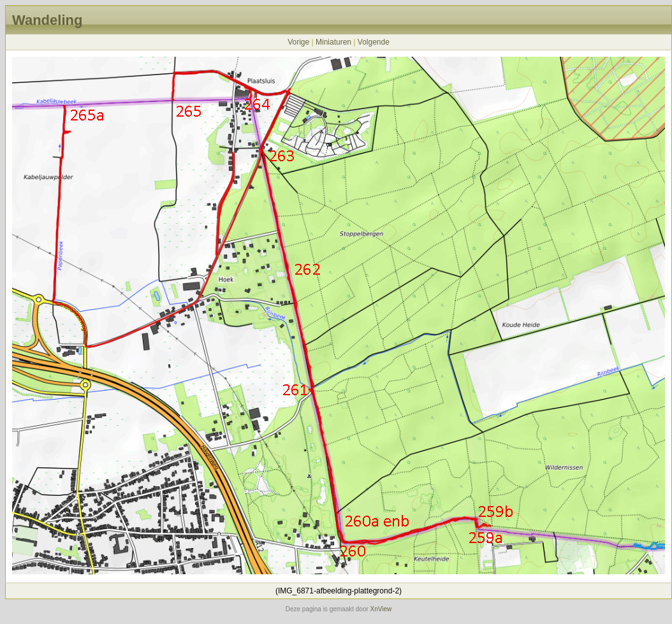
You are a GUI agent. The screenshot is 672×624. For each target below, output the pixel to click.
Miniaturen (333, 42)
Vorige (298, 42)
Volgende (374, 42)
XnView (381, 609)
